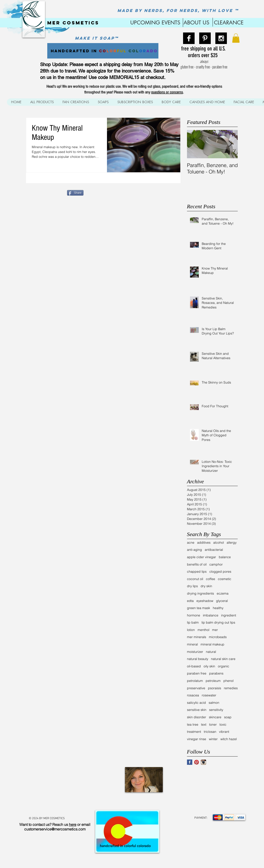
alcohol (219, 542)
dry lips (192, 586)
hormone (194, 615)
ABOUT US (196, 23)
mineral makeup (212, 644)
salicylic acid (196, 703)
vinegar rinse (197, 739)
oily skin (209, 666)
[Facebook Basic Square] (190, 762)
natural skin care (223, 659)
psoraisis (215, 688)
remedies (231, 688)
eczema (223, 593)
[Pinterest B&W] (205, 38)
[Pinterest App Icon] (197, 762)
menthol (203, 630)
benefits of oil (197, 564)
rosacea (193, 695)
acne (191, 542)
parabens (216, 673)
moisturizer (195, 652)
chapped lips (197, 572)
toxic (223, 724)
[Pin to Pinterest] (92, 192)
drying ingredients (200, 593)
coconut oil (195, 579)
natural (211, 652)
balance (225, 557)
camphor (216, 564)
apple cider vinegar (202, 557)
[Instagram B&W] (221, 38)
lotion (191, 630)
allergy (232, 542)
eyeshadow (205, 601)
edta (190, 601)
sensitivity (216, 710)
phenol (228, 681)
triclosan (210, 732)
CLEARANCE (229, 23)
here (73, 824)
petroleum (213, 681)
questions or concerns (167, 92)
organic (224, 666)
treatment (194, 732)
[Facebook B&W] (189, 38)
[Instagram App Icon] (203, 762)
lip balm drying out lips (218, 622)
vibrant (224, 732)
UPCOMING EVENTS (154, 23)
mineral (192, 644)
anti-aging (194, 550)
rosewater (209, 695)
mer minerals (197, 637)
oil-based (194, 666)
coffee (211, 579)
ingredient (229, 615)
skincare (215, 717)
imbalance (211, 615)
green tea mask (199, 608)
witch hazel (229, 739)
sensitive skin (197, 710)
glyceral (222, 601)
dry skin (206, 586)
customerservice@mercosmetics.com (55, 829)
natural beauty (198, 659)
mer (215, 630)
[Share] (75, 193)
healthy (218, 608)
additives (204, 542)
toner (213, 724)
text (204, 724)
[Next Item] (230, 144)
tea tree (193, 724)
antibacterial (214, 550)
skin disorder (197, 717)
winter (213, 739)
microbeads (218, 637)
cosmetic (225, 579)
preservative (196, 688)
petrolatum (195, 681)
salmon (214, 703)
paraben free (197, 673)
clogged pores (220, 572)
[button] (236, 38)
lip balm (193, 622)
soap (228, 717)
